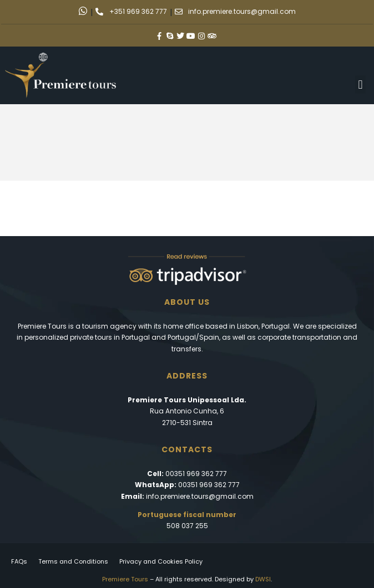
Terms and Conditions (73, 561)
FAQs (19, 561)
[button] (360, 85)
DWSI (263, 579)
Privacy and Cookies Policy (161, 561)
